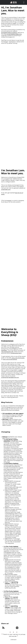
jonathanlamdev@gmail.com (10, 377)
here (11, 418)
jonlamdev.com (6, 190)
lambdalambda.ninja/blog (9, 33)
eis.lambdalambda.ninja (14, 34)
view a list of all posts (18, 358)
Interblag (4, 350)
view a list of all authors (10, 359)
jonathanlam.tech (16, 353)
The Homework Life (7, 352)
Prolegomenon (7, 341)
